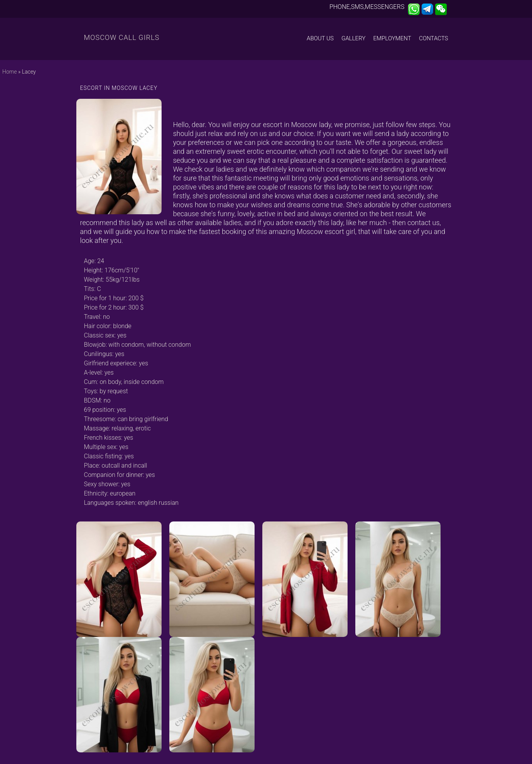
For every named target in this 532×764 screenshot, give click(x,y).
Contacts (433, 38)
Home (9, 72)
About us (320, 38)
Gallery (353, 38)
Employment (392, 38)
